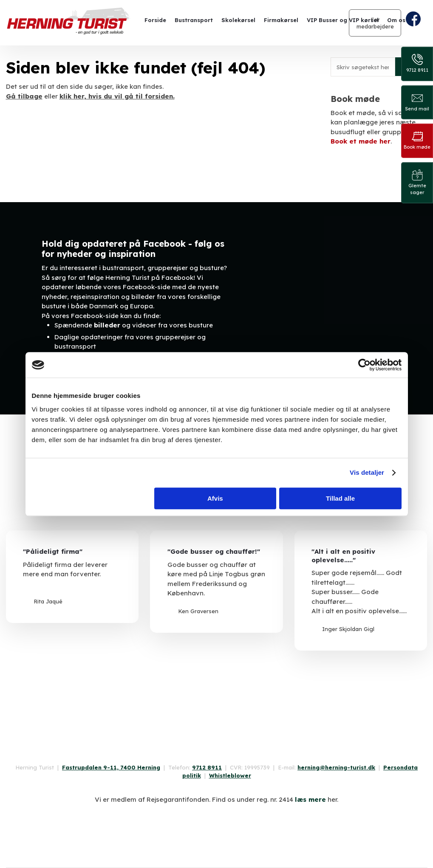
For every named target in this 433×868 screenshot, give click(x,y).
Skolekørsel (238, 20)
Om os (396, 20)
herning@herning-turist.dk (336, 767)
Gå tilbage (24, 96)
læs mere (310, 799)
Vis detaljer (367, 472)
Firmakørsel (281, 20)
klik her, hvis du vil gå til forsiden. (117, 96)
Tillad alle (340, 498)
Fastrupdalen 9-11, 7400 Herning (111, 767)
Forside (155, 20)
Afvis (215, 498)
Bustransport (194, 20)
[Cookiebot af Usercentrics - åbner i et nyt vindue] (364, 365)
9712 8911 (207, 767)
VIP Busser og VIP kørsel (343, 20)
